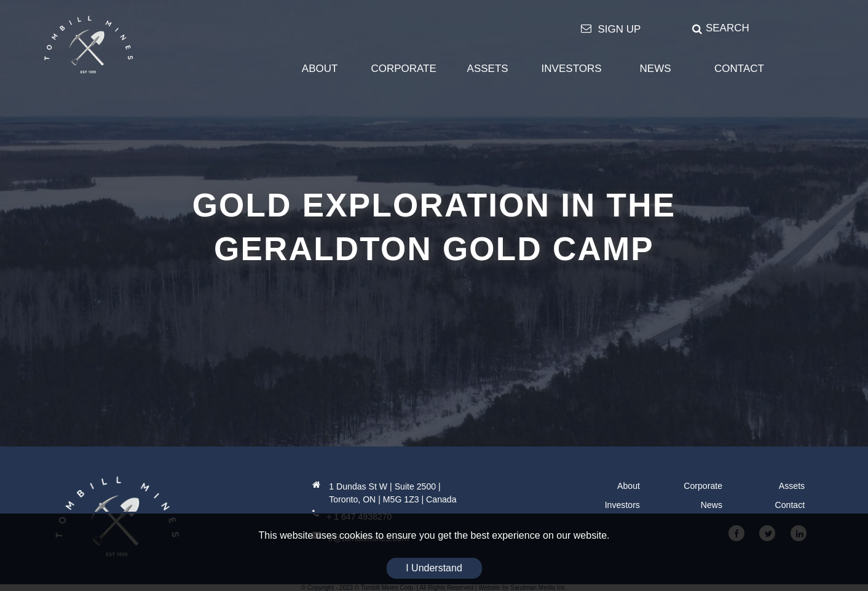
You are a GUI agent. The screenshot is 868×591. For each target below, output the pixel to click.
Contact (790, 505)
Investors (622, 505)
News (712, 505)
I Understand (434, 568)
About (629, 486)
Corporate (703, 486)
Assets (792, 486)
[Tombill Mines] (89, 44)
